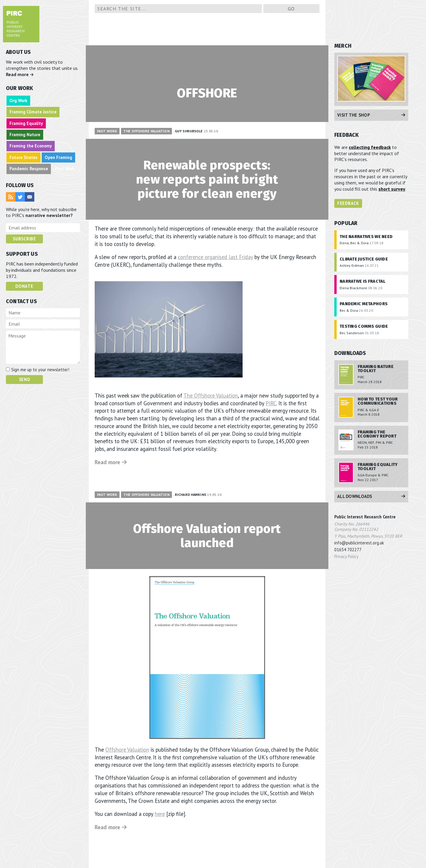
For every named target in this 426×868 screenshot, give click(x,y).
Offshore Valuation (127, 749)
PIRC (271, 403)
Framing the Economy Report (377, 434)
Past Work (107, 131)
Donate (24, 286)
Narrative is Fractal (363, 281)
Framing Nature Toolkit (376, 369)
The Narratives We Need (366, 237)
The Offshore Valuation (146, 131)
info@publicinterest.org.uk (359, 543)
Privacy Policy (346, 556)
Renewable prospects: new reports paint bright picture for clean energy (207, 179)
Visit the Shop (371, 115)
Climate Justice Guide (364, 259)
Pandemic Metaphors (364, 304)
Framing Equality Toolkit (378, 467)
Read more (20, 74)
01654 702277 (348, 550)
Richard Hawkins (191, 494)
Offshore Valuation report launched (207, 535)
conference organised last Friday (215, 257)
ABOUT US (18, 52)
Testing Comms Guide (364, 326)
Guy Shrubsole (189, 131)
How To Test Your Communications (378, 401)
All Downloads (371, 496)
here (160, 814)
